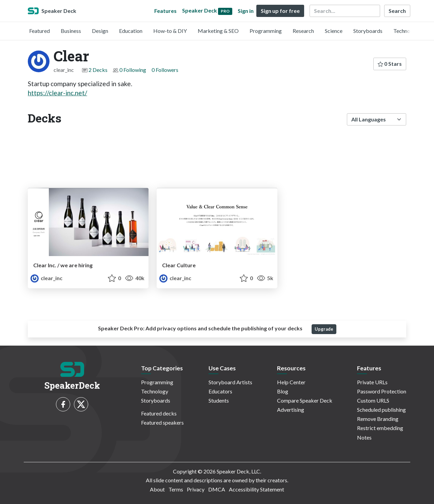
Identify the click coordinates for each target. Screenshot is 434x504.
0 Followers (165, 70)
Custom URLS (373, 400)
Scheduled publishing (381, 410)
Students (219, 400)
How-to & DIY (170, 31)
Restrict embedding (380, 428)
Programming (266, 31)
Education (131, 31)
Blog (283, 391)
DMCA (217, 489)
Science (334, 31)
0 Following (133, 70)
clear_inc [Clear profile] (46, 278)
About (157, 489)
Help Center (291, 382)
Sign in (246, 11)
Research (303, 31)
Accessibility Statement (257, 489)
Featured (40, 31)
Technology (407, 31)
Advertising (291, 410)
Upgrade (324, 329)
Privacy (196, 489)
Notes (364, 437)
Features (165, 11)
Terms (176, 489)
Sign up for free (280, 11)
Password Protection (382, 391)
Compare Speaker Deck (305, 400)
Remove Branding (378, 419)
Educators (220, 391)
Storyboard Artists (230, 382)
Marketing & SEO (218, 31)
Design (100, 31)
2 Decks (98, 70)
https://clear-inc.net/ (57, 93)
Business (71, 31)
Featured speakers (162, 422)
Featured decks (159, 413)
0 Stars (390, 64)
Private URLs (372, 382)
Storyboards (368, 31)
